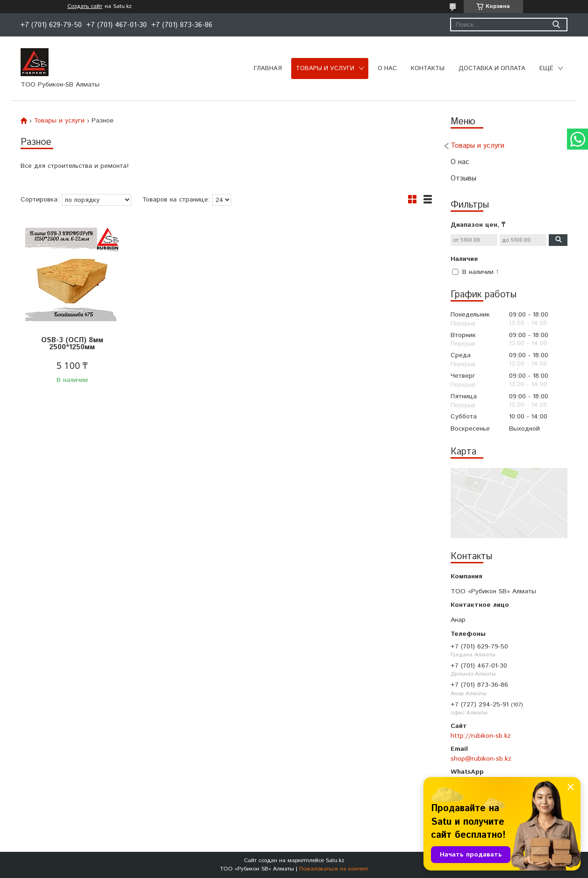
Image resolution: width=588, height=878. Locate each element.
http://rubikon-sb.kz (481, 736)
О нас (387, 68)
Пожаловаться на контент (334, 869)
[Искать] (556, 25)
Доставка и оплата (492, 68)
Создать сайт (85, 7)
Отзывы (463, 178)
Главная (268, 68)
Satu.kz (335, 860)
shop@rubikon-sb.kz (481, 759)
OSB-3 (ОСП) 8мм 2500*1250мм (72, 344)
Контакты (428, 68)
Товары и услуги (325, 68)
